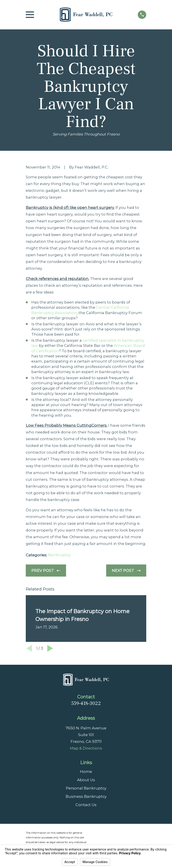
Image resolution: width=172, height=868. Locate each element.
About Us (86, 780)
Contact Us (86, 805)
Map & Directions (86, 748)
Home (86, 772)
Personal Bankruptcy (86, 788)
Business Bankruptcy (86, 796)
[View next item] (50, 648)
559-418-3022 (86, 703)
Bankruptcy (59, 555)
